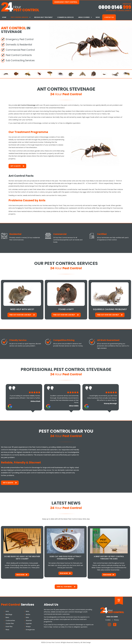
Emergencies (30, 628)
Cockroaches (10, 619)
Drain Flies (9, 625)
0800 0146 (115, 7)
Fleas (7, 628)
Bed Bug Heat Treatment (43, 17)
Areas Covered (84, 17)
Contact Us (109, 17)
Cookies (108, 618)
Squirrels (29, 622)
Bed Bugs (9, 613)
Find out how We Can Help (20, 313)
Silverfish (29, 619)
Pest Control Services (20, 17)
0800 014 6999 (112, 615)
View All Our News (64, 585)
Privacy (116, 618)
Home (4, 17)
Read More (20, 573)
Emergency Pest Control (66, 2)
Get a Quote (15, 165)
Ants (7, 610)
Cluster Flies (10, 622)
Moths (28, 613)
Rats (27, 616)
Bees (7, 616)
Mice (27, 610)
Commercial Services (65, 17)
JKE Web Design (85, 641)
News (98, 17)
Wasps (28, 625)
